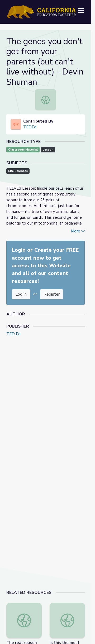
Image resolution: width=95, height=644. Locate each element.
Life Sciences (18, 171)
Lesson (48, 150)
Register (52, 294)
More (78, 231)
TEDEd (30, 127)
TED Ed (13, 334)
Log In (21, 294)
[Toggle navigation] (81, 11)
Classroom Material (23, 150)
